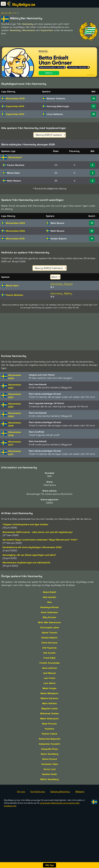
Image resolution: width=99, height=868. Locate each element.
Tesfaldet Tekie (50, 768)
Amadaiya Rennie (50, 611)
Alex (49, 606)
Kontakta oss (38, 795)
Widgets (80, 795)
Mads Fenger (50, 692)
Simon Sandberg (50, 758)
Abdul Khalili (49, 596)
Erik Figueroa (50, 651)
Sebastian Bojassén (49, 742)
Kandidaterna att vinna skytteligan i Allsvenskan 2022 (32, 551)
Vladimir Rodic (50, 778)
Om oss (21, 795)
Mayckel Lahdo (50, 712)
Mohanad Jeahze (50, 717)
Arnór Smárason (50, 616)
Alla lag (6, 13)
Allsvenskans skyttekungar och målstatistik (26, 566)
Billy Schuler (49, 621)
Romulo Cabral (50, 737)
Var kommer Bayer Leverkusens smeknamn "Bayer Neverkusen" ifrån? (40, 543)
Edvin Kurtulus (49, 646)
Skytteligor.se (24, 4)
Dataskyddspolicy (60, 795)
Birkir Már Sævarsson (50, 626)
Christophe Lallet (49, 631)
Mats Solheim (49, 707)
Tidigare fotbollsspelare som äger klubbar (25, 528)
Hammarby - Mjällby (61, 293)
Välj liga (49, 865)
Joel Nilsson (50, 677)
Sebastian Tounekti (49, 747)
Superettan (15, 106)
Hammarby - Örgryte (61, 284)
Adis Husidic (49, 601)
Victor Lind (50, 773)
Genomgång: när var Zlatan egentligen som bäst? (29, 558)
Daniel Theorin (50, 636)
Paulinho (49, 732)
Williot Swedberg (49, 783)
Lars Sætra (49, 687)
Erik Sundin (50, 656)
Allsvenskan (15, 98)
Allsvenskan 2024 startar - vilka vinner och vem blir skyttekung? (38, 536)
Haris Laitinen (49, 671)
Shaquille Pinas (49, 752)
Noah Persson (50, 727)
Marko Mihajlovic (49, 697)
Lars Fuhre (50, 682)
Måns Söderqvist (50, 722)
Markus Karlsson (50, 702)
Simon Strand (49, 762)
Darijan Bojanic (49, 641)
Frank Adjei (49, 661)
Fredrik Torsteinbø (49, 666)
